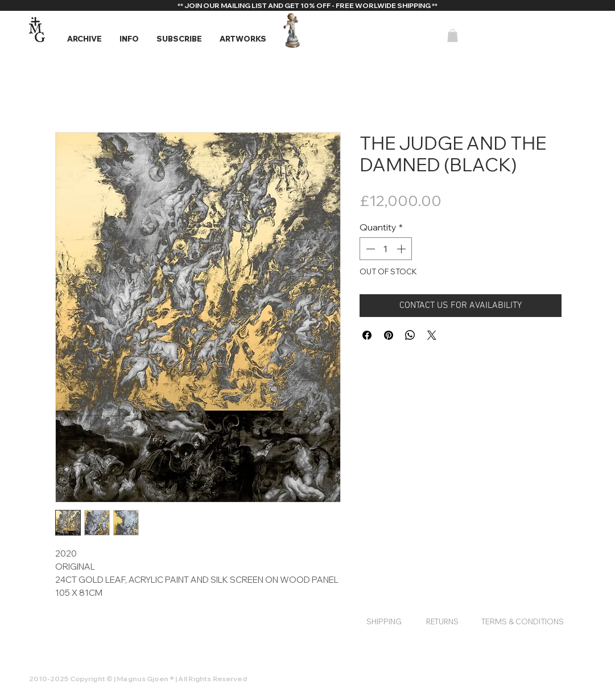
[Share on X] (432, 335)
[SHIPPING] (384, 621)
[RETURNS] (443, 621)
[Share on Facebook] (367, 335)
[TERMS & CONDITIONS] (522, 621)
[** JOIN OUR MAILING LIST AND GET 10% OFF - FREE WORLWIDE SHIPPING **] (308, 6)
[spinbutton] (386, 249)
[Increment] (402, 249)
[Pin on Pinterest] (389, 335)
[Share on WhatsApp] (410, 335)
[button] (84, 39)
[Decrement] (369, 249)
